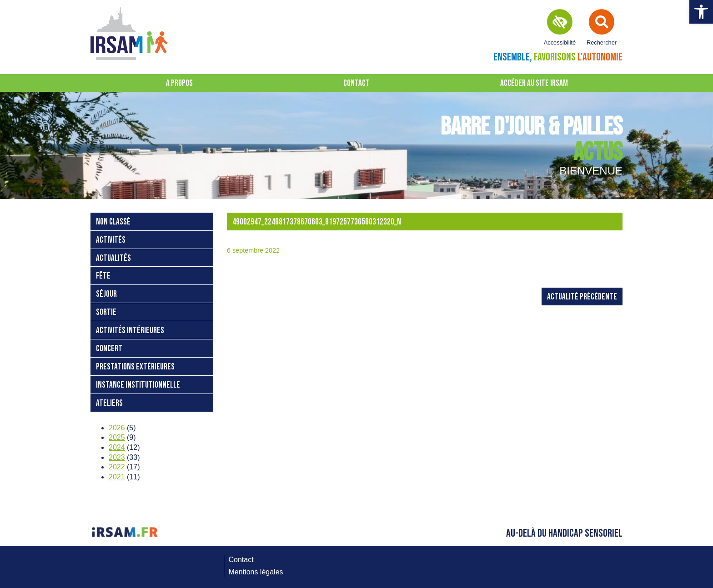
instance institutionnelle (138, 385)
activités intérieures (130, 331)
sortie (106, 312)
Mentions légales (256, 572)
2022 (117, 467)
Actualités (113, 258)
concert (109, 349)
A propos (179, 83)
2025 (117, 437)
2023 (117, 457)
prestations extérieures (135, 367)
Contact (356, 83)
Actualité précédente (582, 297)
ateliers (109, 403)
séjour (106, 294)
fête (103, 276)
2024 (117, 447)
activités (111, 240)
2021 (117, 477)
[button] (701, 12)
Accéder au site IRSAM (534, 83)
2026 (117, 428)
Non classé (113, 222)
